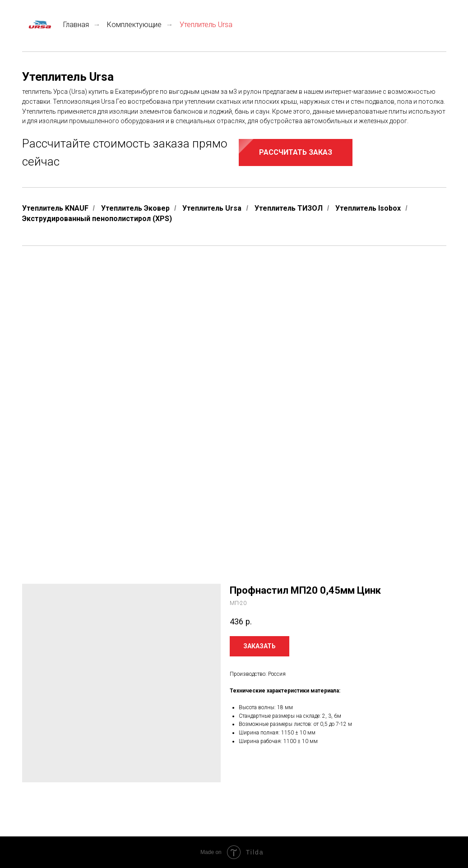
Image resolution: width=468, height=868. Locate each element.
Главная (56, 25)
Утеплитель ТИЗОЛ (289, 208)
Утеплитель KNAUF (55, 208)
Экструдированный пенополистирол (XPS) (97, 219)
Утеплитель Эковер (135, 208)
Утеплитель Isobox (368, 208)
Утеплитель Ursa (212, 208)
